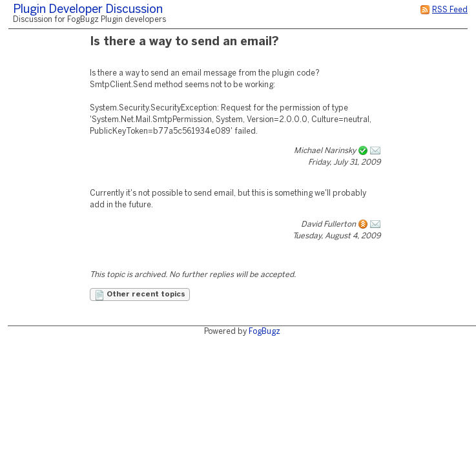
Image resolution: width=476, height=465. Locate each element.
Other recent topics (140, 295)
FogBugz (264, 332)
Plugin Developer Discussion (88, 10)
